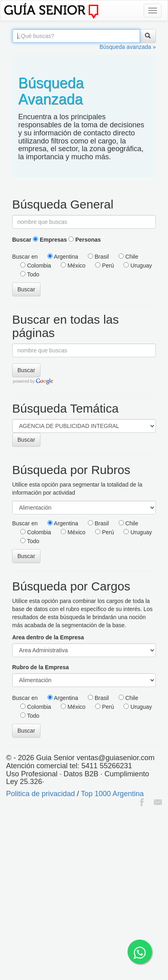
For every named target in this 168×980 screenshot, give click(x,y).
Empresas (50, 240)
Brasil (98, 257)
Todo (30, 274)
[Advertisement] (84, 894)
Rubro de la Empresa (40, 667)
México (73, 266)
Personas (85, 240)
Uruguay (138, 266)
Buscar (22, 240)
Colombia (36, 266)
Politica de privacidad (40, 794)
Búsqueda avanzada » (128, 47)
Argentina (63, 257)
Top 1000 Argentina (112, 794)
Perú (104, 266)
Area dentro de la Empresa (48, 637)
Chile (129, 257)
